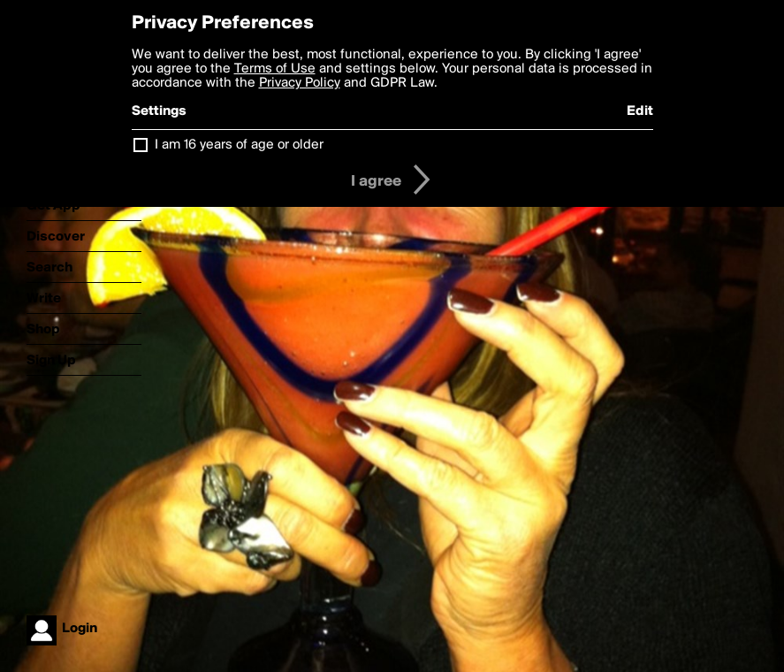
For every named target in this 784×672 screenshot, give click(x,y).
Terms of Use (275, 69)
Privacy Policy (300, 83)
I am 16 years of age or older (239, 145)
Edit (640, 111)
